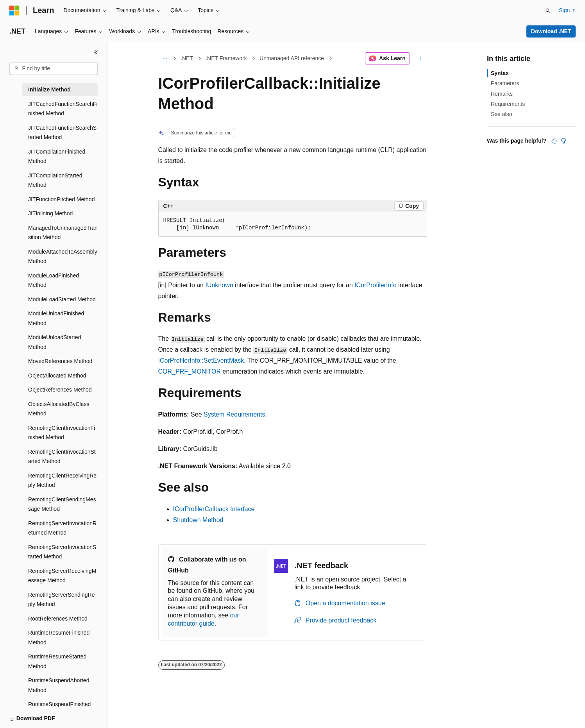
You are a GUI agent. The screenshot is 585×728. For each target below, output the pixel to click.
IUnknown (219, 285)
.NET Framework (226, 58)
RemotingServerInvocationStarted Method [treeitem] (62, 552)
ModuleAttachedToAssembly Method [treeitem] (63, 257)
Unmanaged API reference (292, 58)
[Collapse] (96, 52)
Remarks (502, 94)
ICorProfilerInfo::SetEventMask (201, 360)
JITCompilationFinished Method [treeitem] (57, 157)
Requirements (508, 104)
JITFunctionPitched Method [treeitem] (61, 199)
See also (501, 114)
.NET (187, 58)
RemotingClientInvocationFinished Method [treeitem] (62, 433)
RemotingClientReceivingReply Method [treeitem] (62, 480)
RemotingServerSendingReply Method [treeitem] (61, 600)
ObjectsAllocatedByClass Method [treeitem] (59, 409)
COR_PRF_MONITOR (190, 371)
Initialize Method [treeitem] (49, 89)
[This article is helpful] (554, 141)
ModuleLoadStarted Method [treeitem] (62, 299)
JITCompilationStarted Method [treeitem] (55, 180)
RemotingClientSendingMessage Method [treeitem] (62, 504)
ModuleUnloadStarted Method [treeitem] (55, 342)
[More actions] (420, 59)
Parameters (505, 83)
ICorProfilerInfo (376, 285)
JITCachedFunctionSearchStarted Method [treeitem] (62, 133)
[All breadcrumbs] (165, 59)
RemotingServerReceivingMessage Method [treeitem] (62, 576)
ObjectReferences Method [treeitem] (60, 390)
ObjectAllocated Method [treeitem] (57, 376)
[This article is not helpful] (564, 141)
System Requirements (234, 414)
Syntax (500, 73)
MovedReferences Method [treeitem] (60, 361)
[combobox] (54, 69)
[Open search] (548, 11)
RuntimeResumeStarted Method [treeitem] (57, 661)
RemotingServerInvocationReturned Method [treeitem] (62, 528)
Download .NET (551, 31)
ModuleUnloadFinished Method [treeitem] (56, 318)
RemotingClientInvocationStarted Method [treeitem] (62, 457)
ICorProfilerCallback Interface (214, 509)
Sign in (567, 10)
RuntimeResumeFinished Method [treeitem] (59, 638)
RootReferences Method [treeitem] (58, 619)
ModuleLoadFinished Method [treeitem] (54, 280)
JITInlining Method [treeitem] (50, 213)
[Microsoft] (14, 11)
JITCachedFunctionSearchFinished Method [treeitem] (63, 109)
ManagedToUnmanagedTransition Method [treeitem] (63, 233)
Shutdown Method (198, 520)
